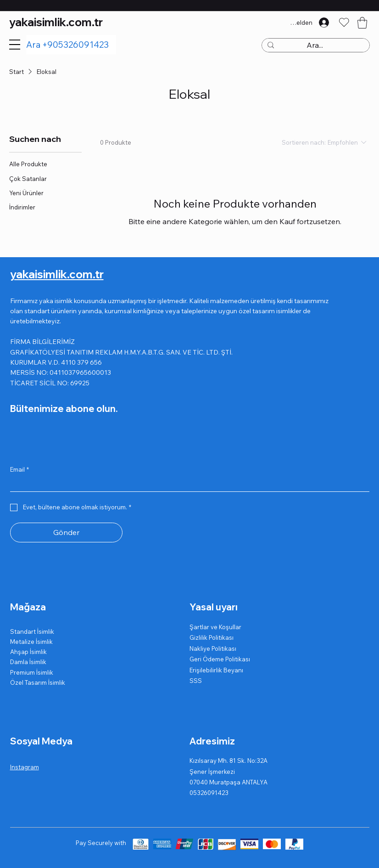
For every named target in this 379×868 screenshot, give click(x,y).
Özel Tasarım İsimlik (38, 682)
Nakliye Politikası (213, 648)
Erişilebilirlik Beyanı (216, 670)
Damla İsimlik (28, 662)
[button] (362, 23)
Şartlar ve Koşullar (215, 627)
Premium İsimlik (32, 672)
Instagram (25, 767)
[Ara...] (315, 45)
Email (20, 469)
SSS (196, 681)
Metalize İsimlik (31, 642)
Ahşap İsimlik (28, 652)
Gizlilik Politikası (212, 637)
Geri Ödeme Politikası (220, 659)
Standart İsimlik (32, 631)
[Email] (187, 484)
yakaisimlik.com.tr (56, 22)
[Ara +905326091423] (71, 45)
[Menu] (15, 45)
